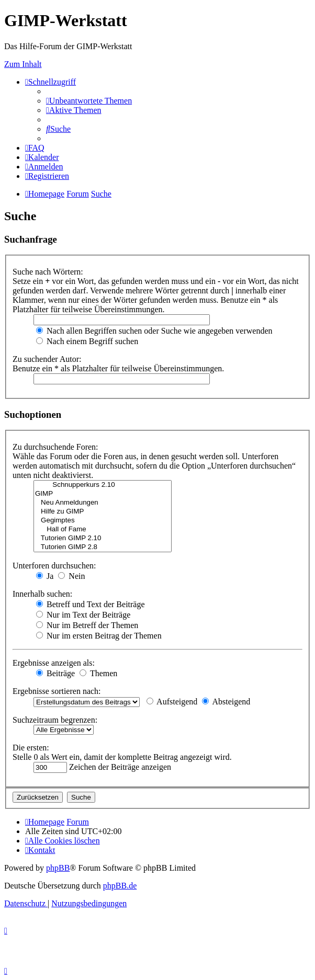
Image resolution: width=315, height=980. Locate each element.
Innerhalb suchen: (42, 594)
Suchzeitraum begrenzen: (55, 720)
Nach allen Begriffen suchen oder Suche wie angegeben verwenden (154, 331)
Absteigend (226, 702)
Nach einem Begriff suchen (87, 341)
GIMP (103, 494)
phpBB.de (120, 886)
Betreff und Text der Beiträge (91, 604)
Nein (71, 576)
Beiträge (55, 673)
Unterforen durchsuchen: (54, 566)
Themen (98, 673)
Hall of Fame (103, 529)
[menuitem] (89, 101)
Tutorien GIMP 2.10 (103, 538)
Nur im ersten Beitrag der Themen (99, 636)
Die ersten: (31, 748)
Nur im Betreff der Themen (87, 625)
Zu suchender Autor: (47, 359)
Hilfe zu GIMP (103, 512)
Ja (45, 576)
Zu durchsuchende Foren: (55, 447)
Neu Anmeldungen (103, 503)
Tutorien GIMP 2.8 (103, 547)
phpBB (58, 868)
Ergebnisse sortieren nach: (57, 691)
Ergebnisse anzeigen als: (54, 663)
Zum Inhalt (23, 64)
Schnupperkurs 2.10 (103, 485)
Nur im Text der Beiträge (83, 615)
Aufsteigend (172, 702)
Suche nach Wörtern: (48, 272)
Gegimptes (103, 521)
